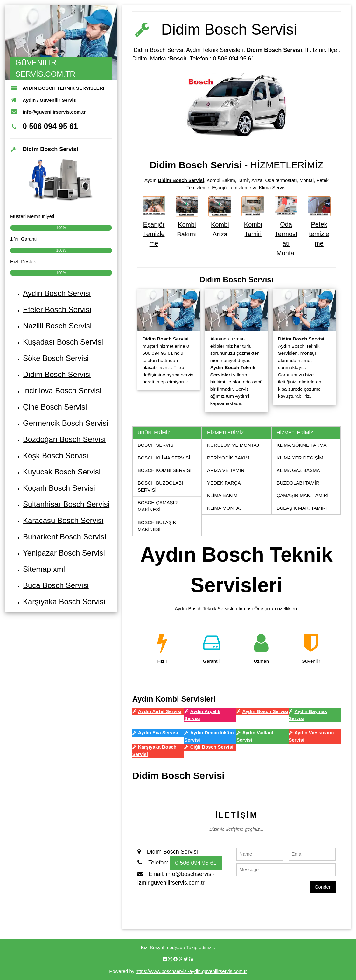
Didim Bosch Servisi (181, 180)
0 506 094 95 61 (196, 863)
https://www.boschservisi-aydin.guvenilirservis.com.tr (191, 971)
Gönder (323, 887)
